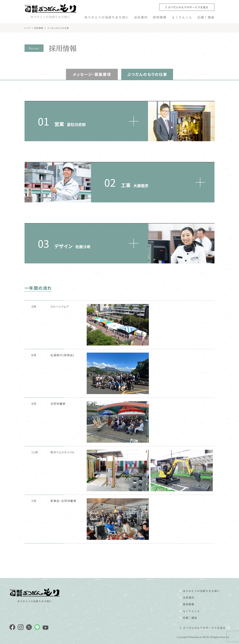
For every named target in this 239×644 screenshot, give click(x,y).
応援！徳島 (206, 17)
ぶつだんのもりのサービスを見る (188, 7)
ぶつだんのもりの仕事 (147, 74)
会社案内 (141, 17)
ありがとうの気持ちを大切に (106, 17)
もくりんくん (182, 17)
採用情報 (160, 17)
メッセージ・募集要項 (92, 74)
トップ (27, 28)
